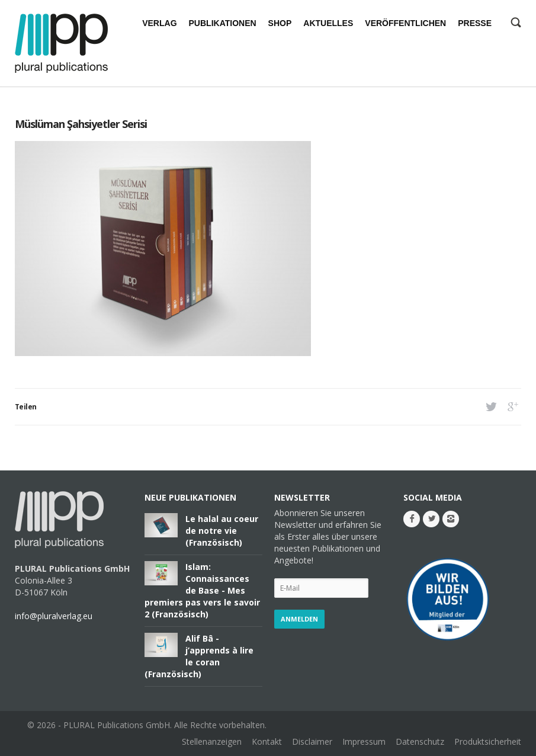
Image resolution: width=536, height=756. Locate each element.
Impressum (364, 741)
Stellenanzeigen (212, 741)
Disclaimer (312, 741)
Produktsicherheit (488, 741)
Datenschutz (420, 741)
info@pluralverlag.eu (54, 616)
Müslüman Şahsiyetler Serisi (81, 124)
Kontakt (267, 741)
